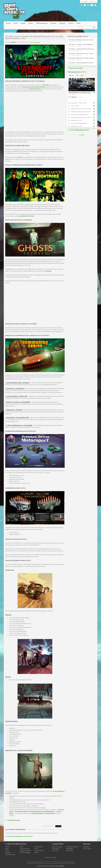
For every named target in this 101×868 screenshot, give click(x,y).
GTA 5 (7, 851)
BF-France (55, 851)
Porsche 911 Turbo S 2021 (79, 103)
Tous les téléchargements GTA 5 (79, 130)
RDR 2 (36, 853)
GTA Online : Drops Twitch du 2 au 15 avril (81, 54)
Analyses (62, 23)
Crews (78, 23)
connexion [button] (92, 1)
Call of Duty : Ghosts (72, 847)
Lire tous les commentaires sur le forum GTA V (20, 836)
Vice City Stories (25, 849)
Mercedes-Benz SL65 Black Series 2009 (82, 93)
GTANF (82, 135)
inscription (85, 1)
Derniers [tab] (71, 75)
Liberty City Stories (25, 851)
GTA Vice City (38, 847)
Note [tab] (82, 75)
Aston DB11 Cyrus (76, 126)
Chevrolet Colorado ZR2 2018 (80, 115)
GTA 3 (36, 849)
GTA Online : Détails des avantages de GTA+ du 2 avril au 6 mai (82, 58)
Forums (71, 23)
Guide (15, 23)
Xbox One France (57, 847)
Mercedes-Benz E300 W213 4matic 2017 (83, 117)
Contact (54, 858)
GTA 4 (22, 847)
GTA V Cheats (87, 849)
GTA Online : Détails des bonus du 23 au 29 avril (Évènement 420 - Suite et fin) (82, 40)
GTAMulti (8, 853)
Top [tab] (77, 75)
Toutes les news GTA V (76, 68)
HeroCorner (70, 851)
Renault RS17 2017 (77, 120)
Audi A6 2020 (75, 106)
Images (23, 23)
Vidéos (31, 23)
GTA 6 (7, 849)
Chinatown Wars (10, 855)
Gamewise (86, 847)
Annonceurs (48, 858)
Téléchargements (42, 23)
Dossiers (53, 23)
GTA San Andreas (25, 853)
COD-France (56, 849)
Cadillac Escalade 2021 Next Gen (81, 112)
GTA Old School (39, 851)
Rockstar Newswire (14, 820)
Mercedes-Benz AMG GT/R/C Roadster (82, 109)
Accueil (8, 23)
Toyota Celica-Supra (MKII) (79, 123)
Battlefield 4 (70, 849)
